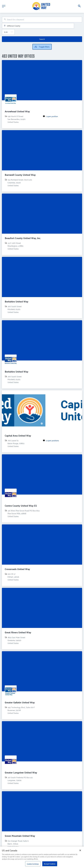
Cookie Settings (33, 865)
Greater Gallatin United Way (20, 702)
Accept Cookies (50, 865)
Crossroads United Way (17, 569)
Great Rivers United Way (18, 632)
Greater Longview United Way (21, 772)
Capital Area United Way (18, 436)
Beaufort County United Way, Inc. (23, 238)
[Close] (80, 852)
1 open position (52, 116)
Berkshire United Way (17, 301)
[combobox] (42, 20)
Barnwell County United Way (20, 175)
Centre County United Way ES (21, 506)
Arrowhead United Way (17, 111)
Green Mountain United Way (20, 836)
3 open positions (52, 440)
